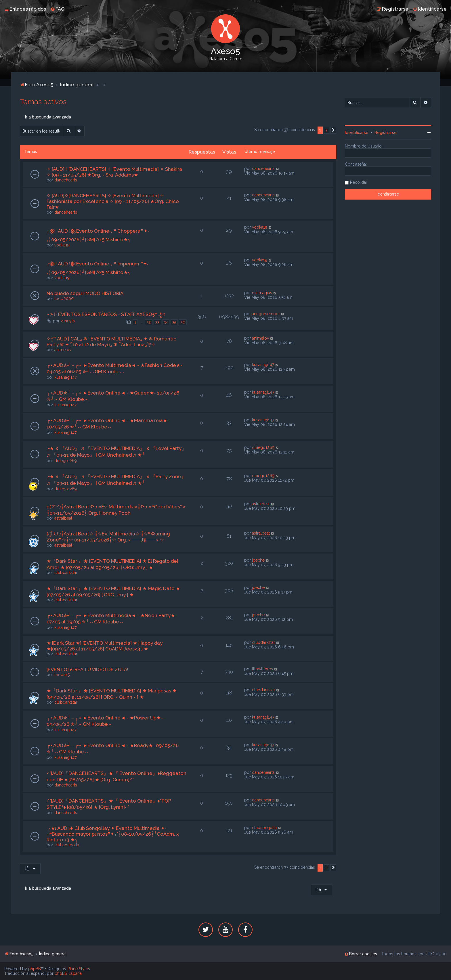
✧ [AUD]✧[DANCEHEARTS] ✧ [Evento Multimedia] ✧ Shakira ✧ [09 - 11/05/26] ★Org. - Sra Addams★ (114, 172)
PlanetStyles (79, 969)
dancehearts (66, 180)
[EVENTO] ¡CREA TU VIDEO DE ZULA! (87, 669)
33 (157, 322)
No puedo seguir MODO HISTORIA (85, 293)
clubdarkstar (66, 573)
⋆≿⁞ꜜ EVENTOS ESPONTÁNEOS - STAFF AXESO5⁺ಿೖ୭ (106, 314)
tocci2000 (64, 298)
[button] (333, 130)
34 (166, 322)
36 (183, 322)
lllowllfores (262, 669)
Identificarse (357, 133)
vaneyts (68, 321)
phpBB (35, 969)
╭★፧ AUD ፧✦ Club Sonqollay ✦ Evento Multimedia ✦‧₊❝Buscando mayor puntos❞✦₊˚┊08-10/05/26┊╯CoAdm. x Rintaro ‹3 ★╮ (113, 834)
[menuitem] (58, 9)
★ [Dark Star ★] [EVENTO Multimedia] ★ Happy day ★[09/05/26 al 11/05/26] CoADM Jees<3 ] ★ (105, 646)
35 (174, 322)
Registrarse (386, 133)
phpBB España (68, 973)
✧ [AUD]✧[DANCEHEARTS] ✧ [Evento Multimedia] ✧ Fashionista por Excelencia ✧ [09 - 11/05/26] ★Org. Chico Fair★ (113, 201)
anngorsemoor (266, 314)
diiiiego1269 (66, 461)
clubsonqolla (67, 845)
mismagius (262, 293)
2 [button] (327, 130)
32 (149, 322)
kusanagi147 (65, 377)
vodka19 (62, 245)
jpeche (258, 560)
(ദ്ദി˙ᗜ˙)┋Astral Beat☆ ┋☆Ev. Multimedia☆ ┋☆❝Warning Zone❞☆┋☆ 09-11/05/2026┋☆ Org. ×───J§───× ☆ (108, 537)
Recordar (359, 182)
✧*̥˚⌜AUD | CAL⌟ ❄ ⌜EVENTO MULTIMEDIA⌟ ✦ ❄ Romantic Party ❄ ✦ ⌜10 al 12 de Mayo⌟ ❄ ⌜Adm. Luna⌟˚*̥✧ (111, 342)
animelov (63, 350)
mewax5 (62, 675)
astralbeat (63, 518)
